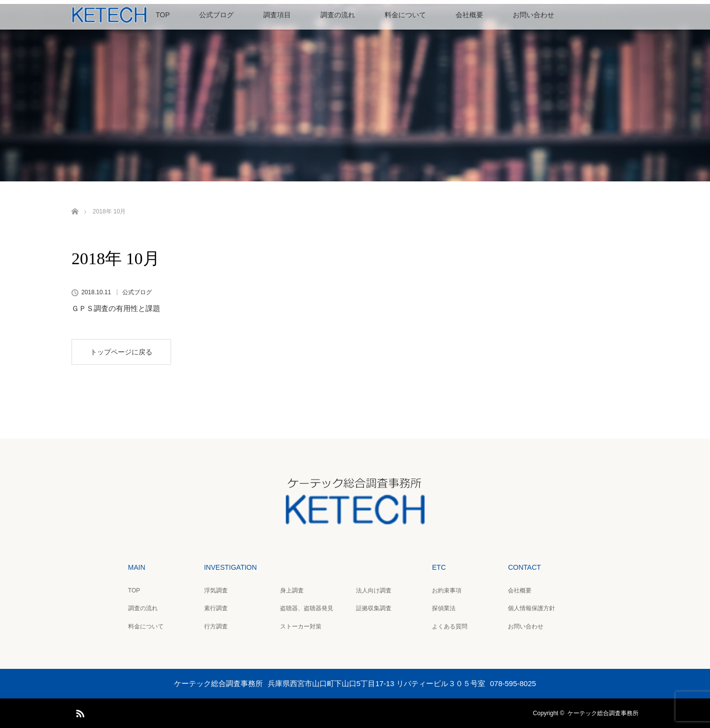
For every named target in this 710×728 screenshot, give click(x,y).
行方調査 (216, 626)
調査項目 (277, 15)
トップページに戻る (121, 352)
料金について (405, 15)
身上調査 (292, 590)
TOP (163, 15)
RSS (79, 712)
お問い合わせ (533, 15)
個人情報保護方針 (532, 608)
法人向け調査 (374, 590)
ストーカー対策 (301, 626)
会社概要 (469, 15)
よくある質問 (450, 626)
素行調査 (216, 608)
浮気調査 (216, 590)
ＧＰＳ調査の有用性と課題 (116, 308)
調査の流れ (338, 15)
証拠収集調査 (374, 608)
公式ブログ (216, 15)
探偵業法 (444, 608)
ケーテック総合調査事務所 (603, 713)
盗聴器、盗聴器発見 (307, 608)
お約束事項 (447, 590)
